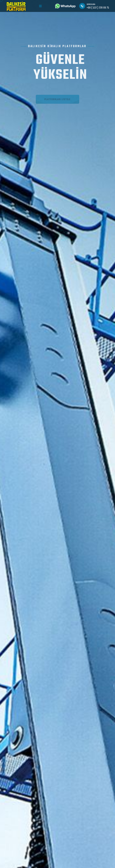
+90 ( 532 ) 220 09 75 (98, 8)
